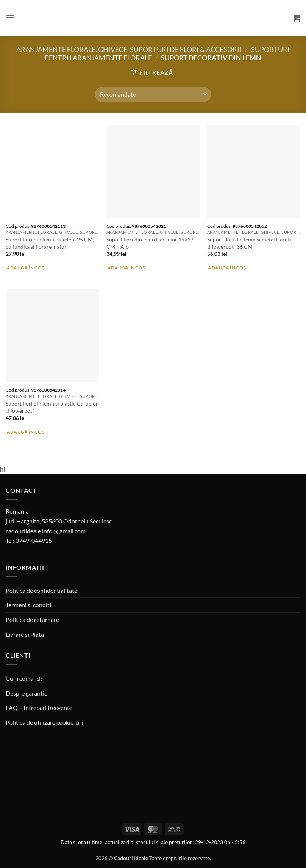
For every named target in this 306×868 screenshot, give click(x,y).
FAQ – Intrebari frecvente (39, 707)
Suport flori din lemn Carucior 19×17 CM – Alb (150, 243)
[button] (10, 18)
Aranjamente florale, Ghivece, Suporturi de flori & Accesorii (129, 49)
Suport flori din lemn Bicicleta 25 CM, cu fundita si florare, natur (50, 243)
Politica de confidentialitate (41, 590)
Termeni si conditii (29, 605)
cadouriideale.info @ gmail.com (46, 531)
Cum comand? (24, 678)
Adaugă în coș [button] (26, 268)
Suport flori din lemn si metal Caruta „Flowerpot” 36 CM (250, 243)
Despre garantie (27, 693)
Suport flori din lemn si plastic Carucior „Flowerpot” (52, 407)
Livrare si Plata (25, 634)
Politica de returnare (32, 620)
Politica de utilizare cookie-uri (44, 722)
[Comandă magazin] (153, 94)
